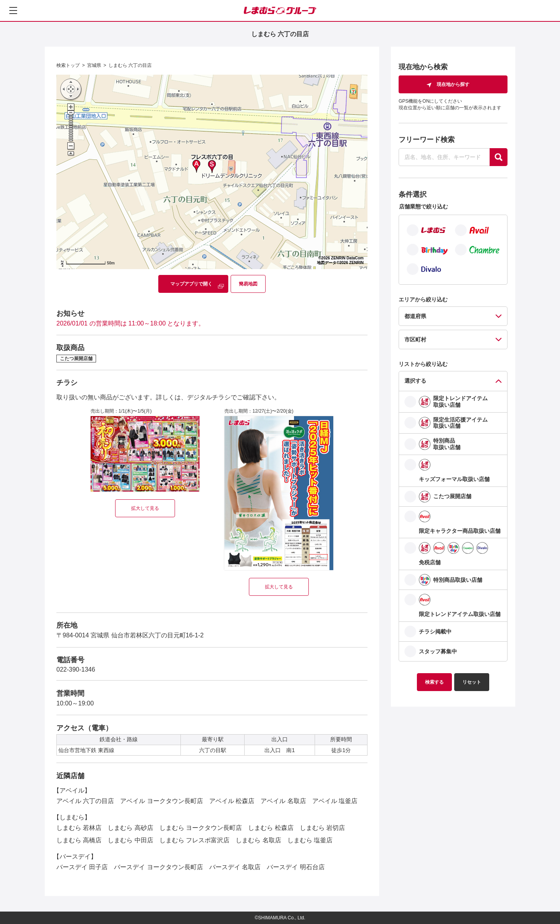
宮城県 (94, 65)
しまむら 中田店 (130, 840)
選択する (415, 381)
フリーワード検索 (427, 140)
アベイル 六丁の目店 (85, 801)
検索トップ (68, 65)
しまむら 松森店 (271, 828)
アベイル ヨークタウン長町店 (161, 801)
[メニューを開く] (13, 10)
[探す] (499, 157)
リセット (472, 682)
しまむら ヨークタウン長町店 (201, 828)
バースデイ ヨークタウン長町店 (158, 867)
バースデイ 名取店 (235, 867)
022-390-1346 (76, 669)
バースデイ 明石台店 (296, 867)
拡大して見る (145, 508)
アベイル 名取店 (283, 801)
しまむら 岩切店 (322, 828)
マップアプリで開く (191, 284)
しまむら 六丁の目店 (130, 65)
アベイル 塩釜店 (335, 801)
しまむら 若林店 (79, 828)
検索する (434, 682)
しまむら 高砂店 (130, 828)
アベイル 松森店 (232, 801)
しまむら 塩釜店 (310, 840)
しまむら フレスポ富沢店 (194, 840)
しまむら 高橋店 (79, 840)
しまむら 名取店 (258, 840)
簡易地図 (248, 284)
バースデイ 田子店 (82, 867)
